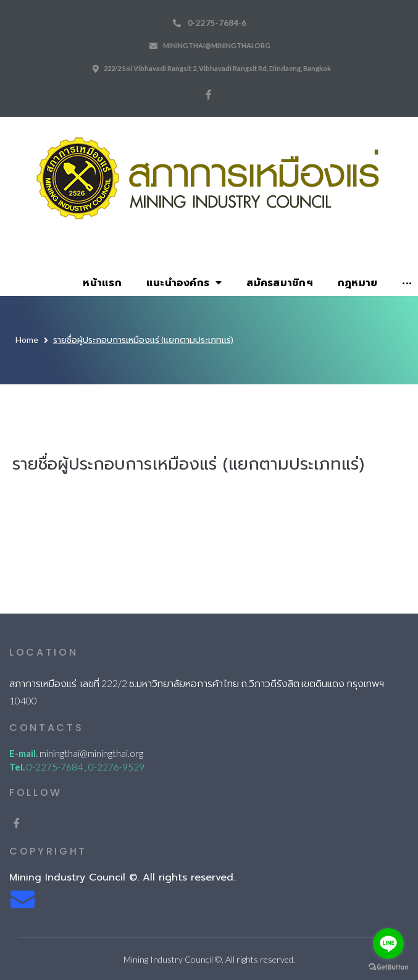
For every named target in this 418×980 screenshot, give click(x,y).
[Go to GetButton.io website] (388, 967)
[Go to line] (388, 944)
